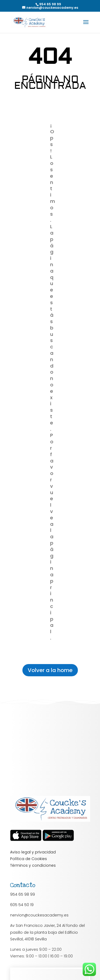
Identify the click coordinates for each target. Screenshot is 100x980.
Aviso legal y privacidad (33, 852)
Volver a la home (50, 670)
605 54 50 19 (22, 905)
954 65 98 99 (23, 894)
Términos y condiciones (33, 865)
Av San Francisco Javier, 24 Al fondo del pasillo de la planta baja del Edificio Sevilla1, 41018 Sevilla (47, 932)
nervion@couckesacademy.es (39, 915)
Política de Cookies (29, 859)
